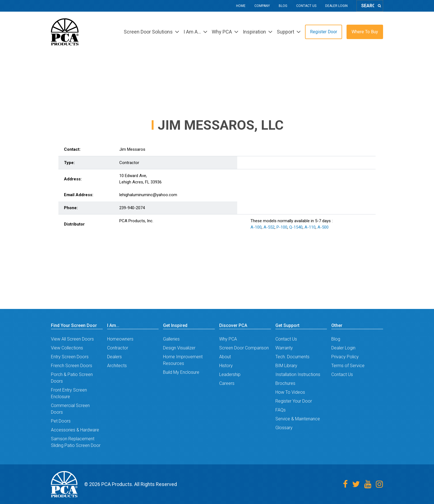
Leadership (230, 374)
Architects (117, 366)
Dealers (114, 357)
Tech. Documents (292, 357)
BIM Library (286, 366)
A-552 (269, 227)
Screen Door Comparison (244, 348)
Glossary (284, 428)
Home (241, 6)
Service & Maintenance (298, 419)
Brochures (285, 383)
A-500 (323, 227)
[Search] (379, 6)
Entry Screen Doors (70, 357)
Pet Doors (61, 421)
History (226, 366)
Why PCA (228, 339)
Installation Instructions (298, 374)
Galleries (171, 339)
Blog (283, 6)
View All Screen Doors (72, 339)
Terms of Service (348, 366)
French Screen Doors (72, 366)
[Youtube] (368, 484)
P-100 (282, 227)
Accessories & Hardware (75, 430)
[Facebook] (345, 484)
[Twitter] (356, 484)
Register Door (324, 32)
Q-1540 (296, 227)
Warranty (284, 348)
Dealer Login (336, 6)
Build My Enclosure (181, 372)
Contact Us (306, 6)
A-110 (310, 227)
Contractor (118, 348)
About (225, 357)
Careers (227, 383)
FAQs (281, 410)
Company (262, 6)
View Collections (67, 348)
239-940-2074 (132, 208)
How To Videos (290, 392)
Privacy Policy (345, 357)
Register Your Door (294, 401)
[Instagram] (379, 484)
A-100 (256, 227)
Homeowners (120, 339)
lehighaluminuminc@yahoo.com (148, 195)
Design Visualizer (179, 348)
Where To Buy (365, 32)
